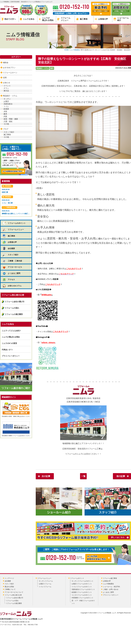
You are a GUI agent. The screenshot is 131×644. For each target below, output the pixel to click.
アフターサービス (12, 267)
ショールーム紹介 (121, 19)
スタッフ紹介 (9, 132)
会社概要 (9, 248)
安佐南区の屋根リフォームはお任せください (16, 429)
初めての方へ (9, 19)
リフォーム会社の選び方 (15, 302)
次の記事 (46, 476)
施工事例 (82, 19)
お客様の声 (101, 19)
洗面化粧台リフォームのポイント (83, 589)
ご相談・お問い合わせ (111, 589)
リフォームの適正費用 (14, 314)
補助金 (6, 63)
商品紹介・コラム (43, 68)
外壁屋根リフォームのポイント (83, 598)
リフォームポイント (77, 578)
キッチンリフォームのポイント (83, 581)
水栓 (5, 111)
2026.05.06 (16, 189)
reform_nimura (48, 343)
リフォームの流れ (12, 308)
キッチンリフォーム (46, 581)
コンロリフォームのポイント (82, 595)
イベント (7, 86)
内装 (5, 116)
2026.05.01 (16, 211)
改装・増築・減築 (11, 119)
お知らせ (7, 83)
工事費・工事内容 (12, 261)
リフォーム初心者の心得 (13, 595)
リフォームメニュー (64, 19)
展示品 (6, 91)
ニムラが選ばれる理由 (46, 19)
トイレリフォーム (45, 587)
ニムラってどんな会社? (11, 331)
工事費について (10, 589)
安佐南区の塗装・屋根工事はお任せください (16, 410)
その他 (6, 124)
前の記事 (121, 476)
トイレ (6, 106)
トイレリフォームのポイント (82, 587)
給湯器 (6, 109)
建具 (52, 68)
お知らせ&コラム (12, 286)
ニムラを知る (27, 19)
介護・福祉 (8, 121)
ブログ (6, 129)
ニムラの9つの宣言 (9, 343)
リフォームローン (10, 73)
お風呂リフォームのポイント (82, 584)
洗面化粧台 (8, 104)
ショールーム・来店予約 (111, 587)
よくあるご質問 (11, 273)
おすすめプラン (9, 68)
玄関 (5, 78)
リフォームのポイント (14, 223)
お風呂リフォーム (45, 584)
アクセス (9, 279)
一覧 (83, 476)
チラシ (6, 88)
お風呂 (6, 101)
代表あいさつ (7, 350)
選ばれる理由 (9, 587)
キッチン (7, 99)
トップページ (9, 578)
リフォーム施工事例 (110, 578)
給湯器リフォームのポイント (82, 592)
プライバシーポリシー (11, 356)
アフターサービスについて (14, 592)
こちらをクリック (74, 269)
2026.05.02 (16, 200)
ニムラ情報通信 (108, 584)
